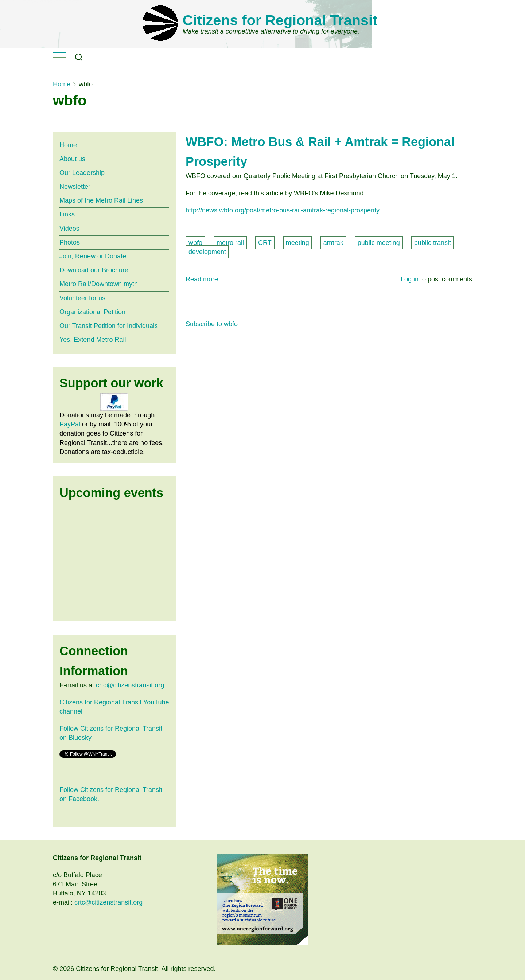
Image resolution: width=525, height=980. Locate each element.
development (207, 252)
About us (72, 159)
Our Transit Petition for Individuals (109, 326)
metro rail (230, 243)
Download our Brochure (94, 270)
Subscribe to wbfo (212, 324)
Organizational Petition (92, 312)
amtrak (333, 243)
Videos (69, 229)
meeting (297, 243)
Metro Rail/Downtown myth (99, 284)
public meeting (379, 243)
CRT (265, 243)
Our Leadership (82, 173)
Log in (410, 279)
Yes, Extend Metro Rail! (94, 340)
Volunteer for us (82, 298)
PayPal (70, 424)
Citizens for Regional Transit (280, 20)
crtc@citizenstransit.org (130, 685)
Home (62, 84)
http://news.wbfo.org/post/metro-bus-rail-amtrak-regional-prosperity (283, 210)
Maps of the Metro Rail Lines (101, 200)
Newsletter (75, 187)
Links (67, 214)
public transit (433, 243)
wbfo (195, 243)
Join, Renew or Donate (93, 256)
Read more (202, 279)
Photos (70, 242)
